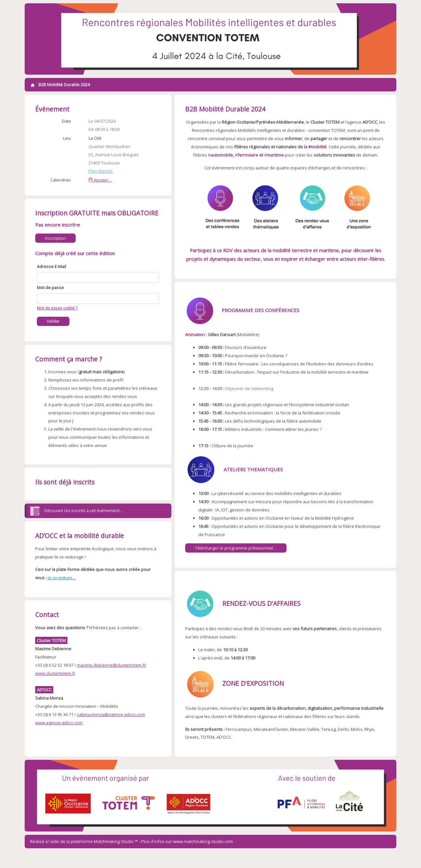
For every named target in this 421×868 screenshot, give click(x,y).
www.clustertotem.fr (55, 673)
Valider (53, 321)
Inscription (55, 238)
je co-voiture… (62, 578)
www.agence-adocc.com (59, 723)
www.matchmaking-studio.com (203, 841)
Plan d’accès (101, 171)
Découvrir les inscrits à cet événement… (76, 511)
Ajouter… (100, 180)
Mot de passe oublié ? (57, 308)
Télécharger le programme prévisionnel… (236, 548)
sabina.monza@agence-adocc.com (111, 714)
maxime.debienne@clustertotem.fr (111, 665)
